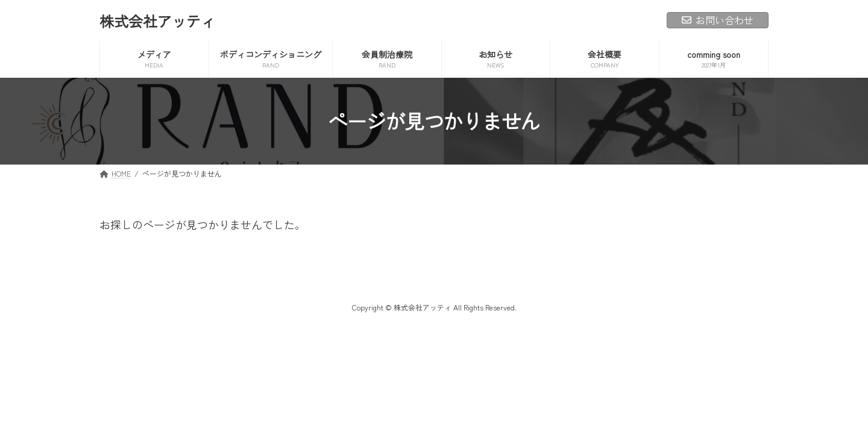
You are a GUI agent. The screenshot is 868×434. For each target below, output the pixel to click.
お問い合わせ (718, 20)
